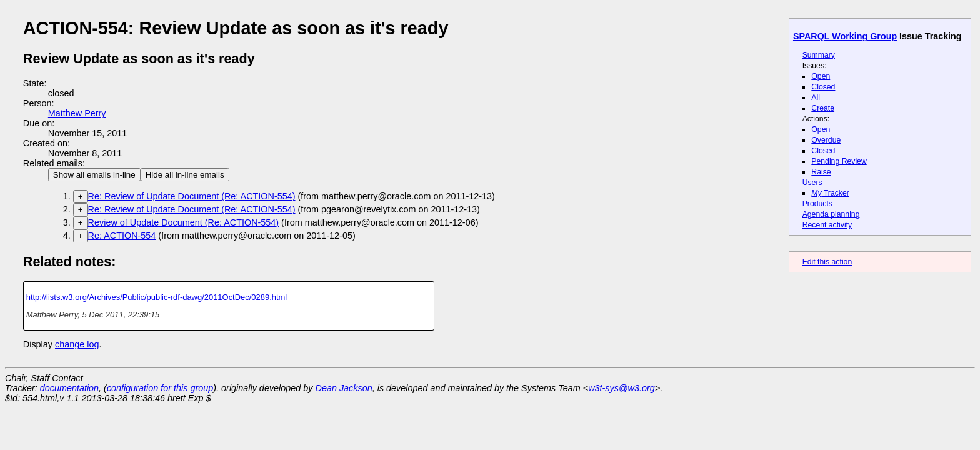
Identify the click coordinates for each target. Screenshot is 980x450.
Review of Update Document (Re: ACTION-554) (184, 222)
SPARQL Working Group (845, 36)
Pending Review (839, 161)
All (816, 97)
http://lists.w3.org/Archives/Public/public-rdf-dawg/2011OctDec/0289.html (157, 297)
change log (77, 344)
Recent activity (827, 225)
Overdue (826, 140)
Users (812, 182)
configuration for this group (160, 388)
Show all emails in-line (94, 175)
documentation (69, 388)
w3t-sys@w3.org (622, 388)
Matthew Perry (77, 113)
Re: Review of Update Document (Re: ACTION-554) (192, 196)
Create (823, 108)
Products (817, 204)
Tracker (830, 193)
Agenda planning (831, 214)
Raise (821, 172)
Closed (823, 87)
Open (821, 76)
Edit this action (827, 262)
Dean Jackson (344, 388)
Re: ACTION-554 (122, 236)
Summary (819, 55)
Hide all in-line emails (185, 175)
